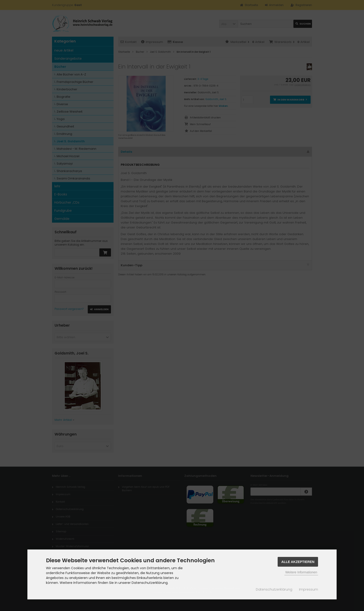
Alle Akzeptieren (298, 562)
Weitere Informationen (301, 572)
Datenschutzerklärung (274, 589)
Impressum (309, 589)
